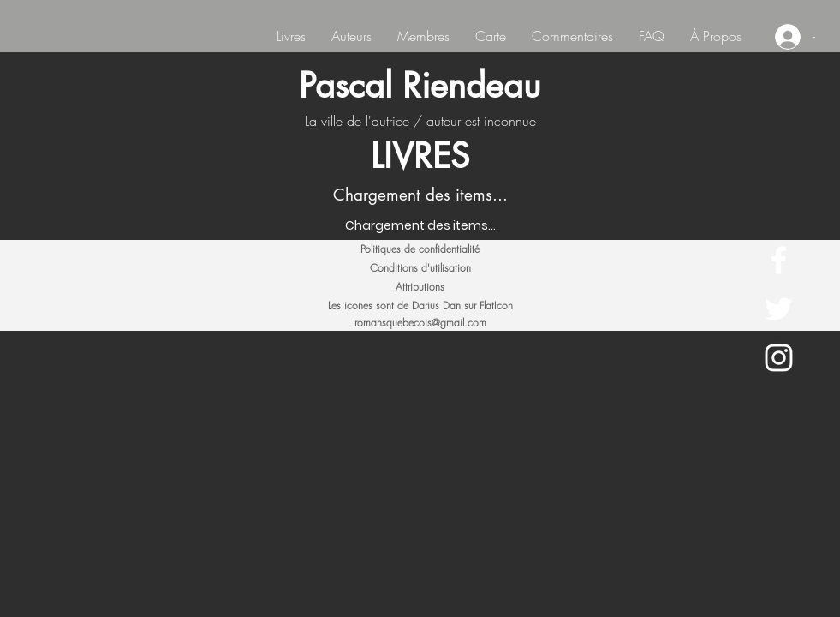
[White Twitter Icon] (779, 309)
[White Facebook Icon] (779, 260)
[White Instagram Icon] (779, 358)
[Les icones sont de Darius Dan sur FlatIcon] (420, 306)
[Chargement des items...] (420, 226)
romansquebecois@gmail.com (420, 323)
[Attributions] (420, 287)
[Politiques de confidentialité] (420, 249)
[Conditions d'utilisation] (420, 268)
